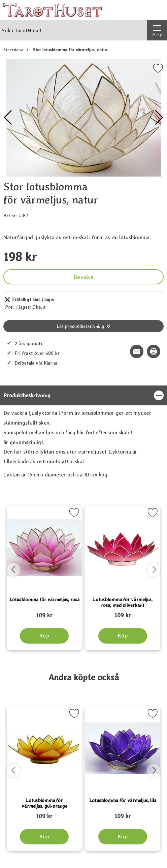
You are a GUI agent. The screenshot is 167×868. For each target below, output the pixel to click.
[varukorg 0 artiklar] (157, 10)
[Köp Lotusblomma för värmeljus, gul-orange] (44, 837)
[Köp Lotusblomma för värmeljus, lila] (123, 837)
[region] (83, 395)
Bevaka (83, 277)
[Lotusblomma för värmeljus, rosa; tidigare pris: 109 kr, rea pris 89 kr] (44, 612)
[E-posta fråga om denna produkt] (137, 351)
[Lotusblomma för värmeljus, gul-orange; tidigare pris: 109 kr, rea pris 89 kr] (44, 813)
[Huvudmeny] (157, 30)
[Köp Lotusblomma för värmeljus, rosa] (44, 636)
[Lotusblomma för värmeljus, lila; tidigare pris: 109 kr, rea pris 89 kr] (123, 813)
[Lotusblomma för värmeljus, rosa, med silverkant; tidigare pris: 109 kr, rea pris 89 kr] (123, 612)
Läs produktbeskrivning (80, 326)
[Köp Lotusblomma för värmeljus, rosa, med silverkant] (123, 636)
